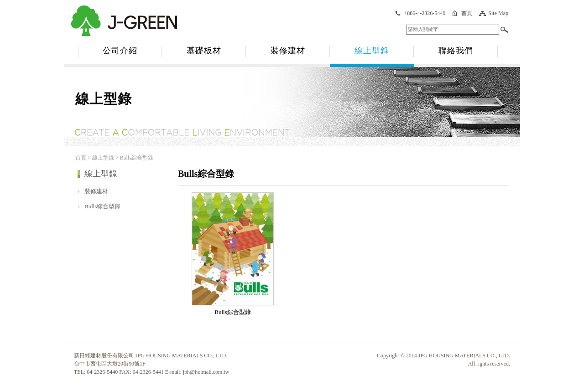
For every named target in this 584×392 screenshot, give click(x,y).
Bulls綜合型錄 (102, 206)
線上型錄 (372, 51)
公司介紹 (120, 51)
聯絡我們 (456, 51)
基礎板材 (204, 51)
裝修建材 (288, 51)
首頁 (467, 13)
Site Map (498, 13)
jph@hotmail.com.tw (206, 372)
